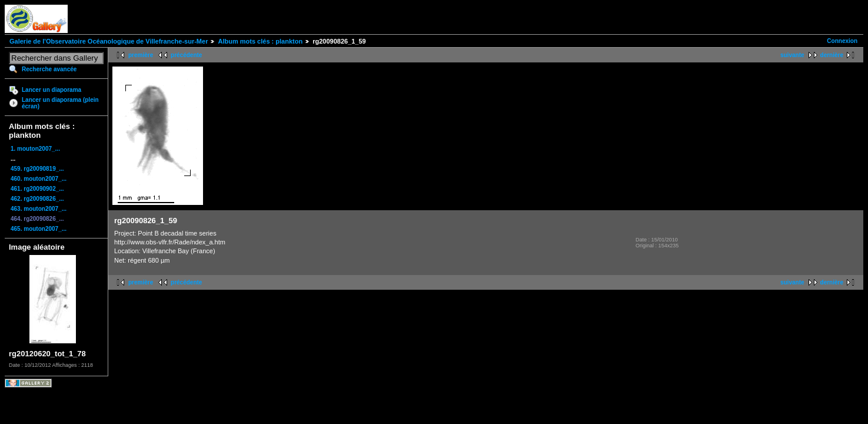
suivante (792, 55)
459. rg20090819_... (37, 169)
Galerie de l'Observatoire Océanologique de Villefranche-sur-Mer (109, 41)
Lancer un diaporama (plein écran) (60, 103)
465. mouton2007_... (39, 229)
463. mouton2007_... (39, 209)
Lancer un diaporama (51, 90)
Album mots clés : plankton (260, 41)
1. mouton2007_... (35, 149)
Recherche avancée (49, 69)
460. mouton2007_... (39, 179)
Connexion (842, 41)
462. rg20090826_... (37, 199)
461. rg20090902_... (37, 189)
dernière (832, 55)
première (141, 55)
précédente (186, 55)
